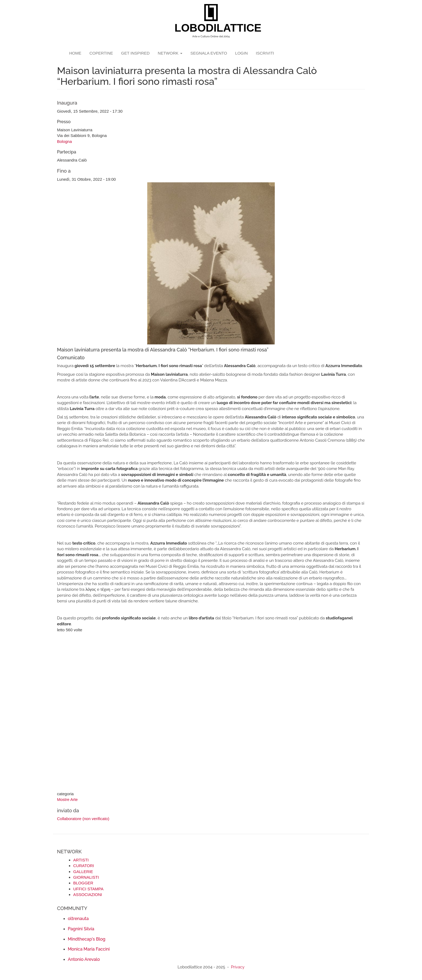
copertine (101, 53)
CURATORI (84, 866)
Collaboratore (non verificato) (83, 819)
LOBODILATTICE (213, 28)
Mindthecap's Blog (87, 939)
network (170, 53)
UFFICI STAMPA (88, 889)
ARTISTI (81, 860)
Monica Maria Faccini (89, 949)
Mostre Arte (67, 799)
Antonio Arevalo (84, 959)
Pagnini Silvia (81, 929)
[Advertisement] (211, 712)
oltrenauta (78, 919)
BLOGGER (83, 883)
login (241, 53)
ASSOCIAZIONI (88, 895)
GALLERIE (83, 872)
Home (75, 53)
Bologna (64, 141)
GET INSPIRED (135, 53)
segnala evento (209, 53)
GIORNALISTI (86, 877)
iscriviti (265, 53)
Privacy (238, 967)
